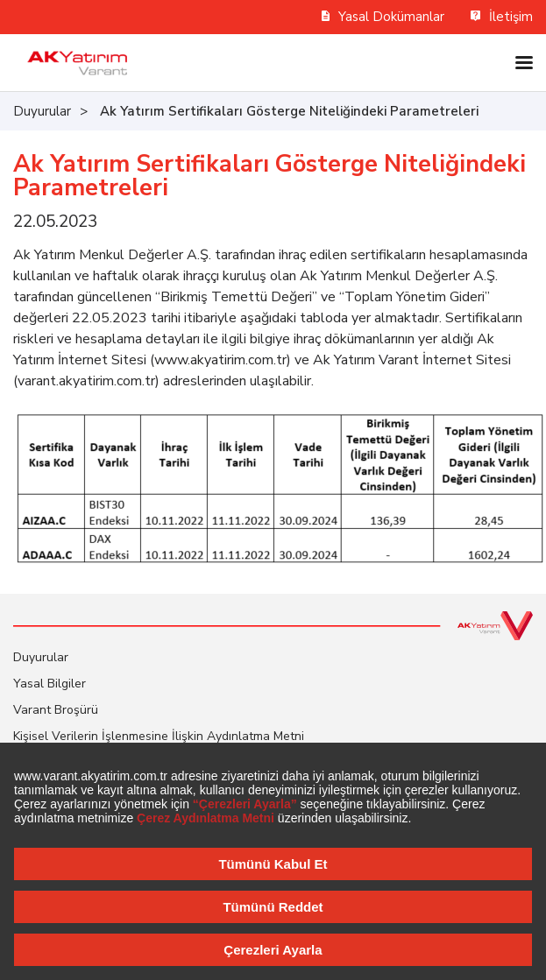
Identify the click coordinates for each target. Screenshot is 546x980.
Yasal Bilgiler (50, 684)
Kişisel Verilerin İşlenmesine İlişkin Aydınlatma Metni (159, 736)
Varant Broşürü (56, 710)
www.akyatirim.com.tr (220, 360)
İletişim (502, 17)
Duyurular (42, 111)
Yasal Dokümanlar (383, 17)
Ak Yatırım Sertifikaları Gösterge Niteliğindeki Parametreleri (289, 111)
